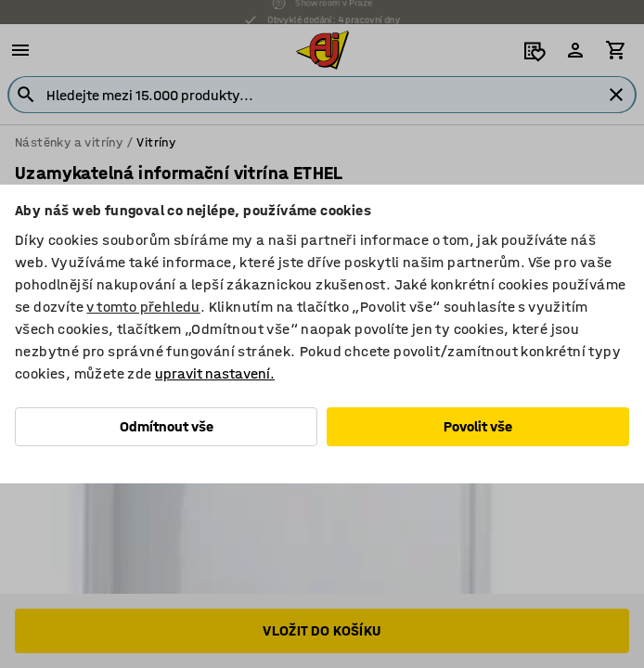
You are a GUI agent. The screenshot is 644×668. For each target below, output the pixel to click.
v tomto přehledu (143, 307)
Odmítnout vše (167, 426)
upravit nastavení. (215, 373)
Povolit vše (478, 426)
